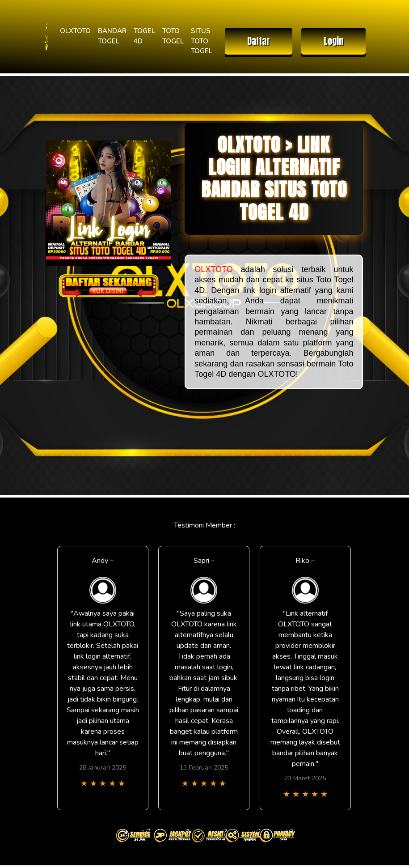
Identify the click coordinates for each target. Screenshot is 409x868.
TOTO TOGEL (173, 36)
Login (333, 41)
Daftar (259, 41)
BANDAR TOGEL (112, 36)
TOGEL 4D (144, 36)
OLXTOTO (75, 31)
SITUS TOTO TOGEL (202, 41)
